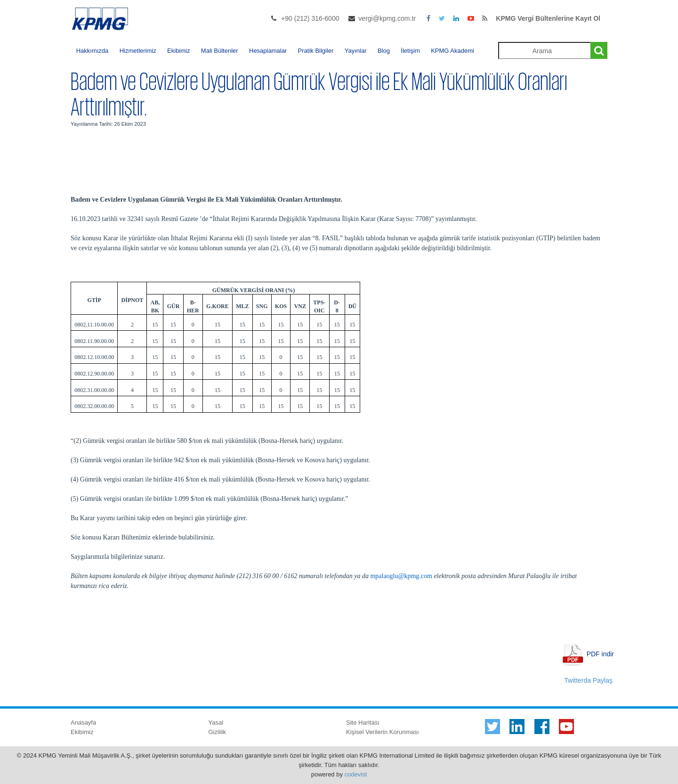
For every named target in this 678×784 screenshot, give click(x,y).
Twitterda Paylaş (588, 680)
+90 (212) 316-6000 (310, 18)
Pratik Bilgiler (316, 51)
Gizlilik (218, 732)
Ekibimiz (178, 51)
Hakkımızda (93, 51)
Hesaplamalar (268, 51)
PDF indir (600, 653)
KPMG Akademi (452, 51)
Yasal (216, 723)
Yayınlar (356, 51)
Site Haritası (363, 723)
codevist (356, 774)
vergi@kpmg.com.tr (387, 18)
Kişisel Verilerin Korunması (383, 732)
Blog (384, 51)
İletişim (410, 51)
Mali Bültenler (220, 51)
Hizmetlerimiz (138, 51)
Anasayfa (83, 723)
